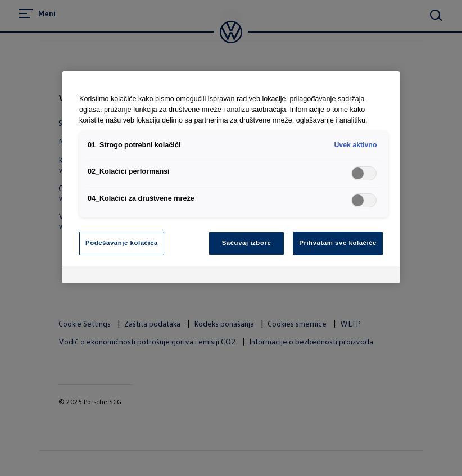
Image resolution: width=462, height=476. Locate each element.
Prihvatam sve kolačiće (338, 243)
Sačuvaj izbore (247, 243)
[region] (231, 177)
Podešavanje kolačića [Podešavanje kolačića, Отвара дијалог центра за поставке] (122, 243)
